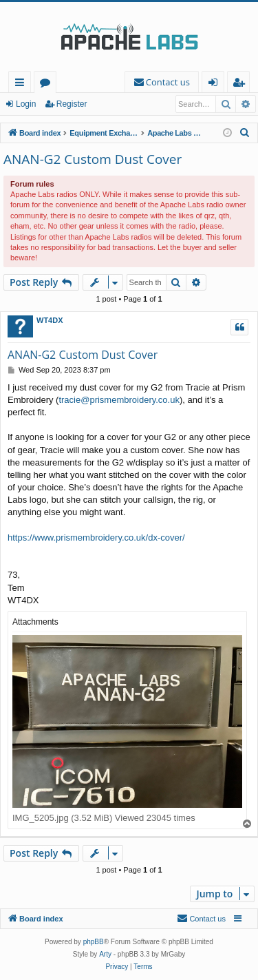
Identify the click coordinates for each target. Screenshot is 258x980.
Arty (105, 954)
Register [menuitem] (241, 84)
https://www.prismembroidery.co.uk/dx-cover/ (96, 538)
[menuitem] (162, 82)
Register (72, 104)
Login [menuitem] (216, 84)
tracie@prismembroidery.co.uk (119, 400)
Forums (48, 84)
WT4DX (50, 320)
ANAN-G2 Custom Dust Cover (93, 159)
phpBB (94, 942)
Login (26, 104)
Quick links (22, 84)
